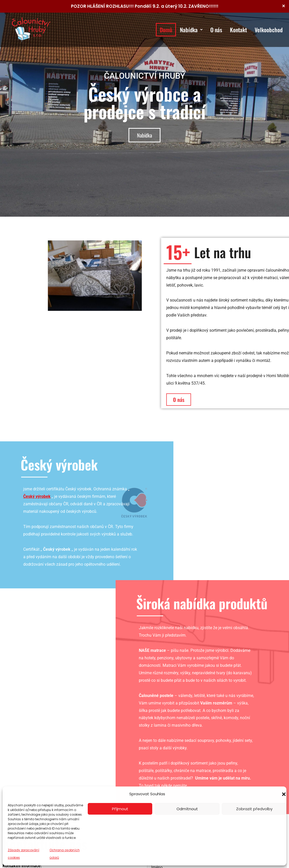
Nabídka (191, 30)
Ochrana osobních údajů (65, 854)
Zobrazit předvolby (254, 809)
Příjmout (120, 809)
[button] (284, 794)
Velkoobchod (269, 30)
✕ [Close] (283, 6)
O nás (216, 30)
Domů (166, 30)
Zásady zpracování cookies (23, 854)
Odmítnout (187, 809)
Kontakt (238, 30)
